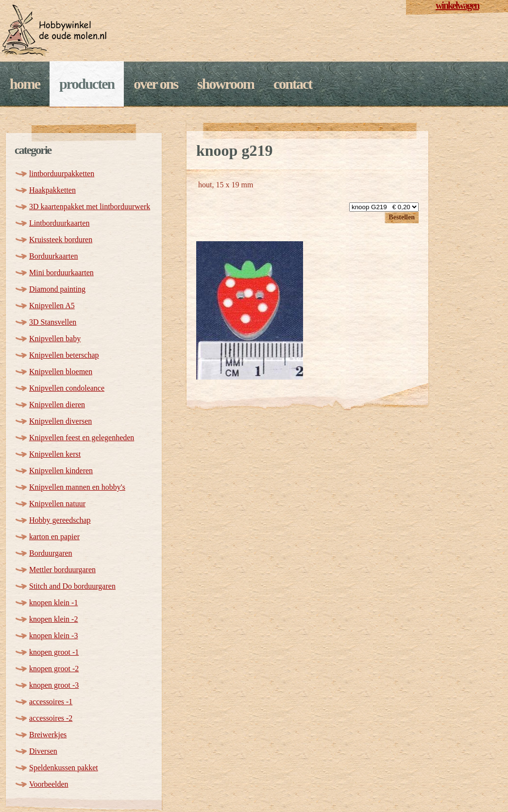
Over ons (156, 84)
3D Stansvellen (53, 322)
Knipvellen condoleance (67, 388)
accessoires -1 (51, 702)
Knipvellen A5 (52, 306)
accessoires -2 (51, 718)
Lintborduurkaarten (59, 223)
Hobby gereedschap (60, 520)
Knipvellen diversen (60, 421)
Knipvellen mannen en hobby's (77, 487)
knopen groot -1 (54, 652)
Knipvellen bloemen (61, 372)
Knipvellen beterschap (64, 355)
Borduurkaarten (53, 256)
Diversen (43, 751)
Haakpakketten (52, 190)
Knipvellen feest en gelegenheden (82, 438)
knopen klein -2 (53, 619)
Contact (293, 84)
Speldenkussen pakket (64, 768)
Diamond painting (57, 289)
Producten (87, 84)
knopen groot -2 (54, 669)
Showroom (226, 84)
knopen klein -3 (53, 636)
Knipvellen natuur (57, 504)
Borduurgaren (51, 553)
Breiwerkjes (48, 735)
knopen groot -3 (54, 685)
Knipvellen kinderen (61, 471)
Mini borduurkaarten (61, 273)
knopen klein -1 (53, 603)
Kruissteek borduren (61, 240)
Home (25, 84)
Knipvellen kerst (55, 454)
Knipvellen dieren (57, 405)
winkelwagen (457, 5)
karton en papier (54, 537)
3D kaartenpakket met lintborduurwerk (90, 207)
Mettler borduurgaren (62, 570)
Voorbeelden (49, 784)
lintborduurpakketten (62, 174)
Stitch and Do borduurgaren (72, 586)
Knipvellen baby (55, 339)
